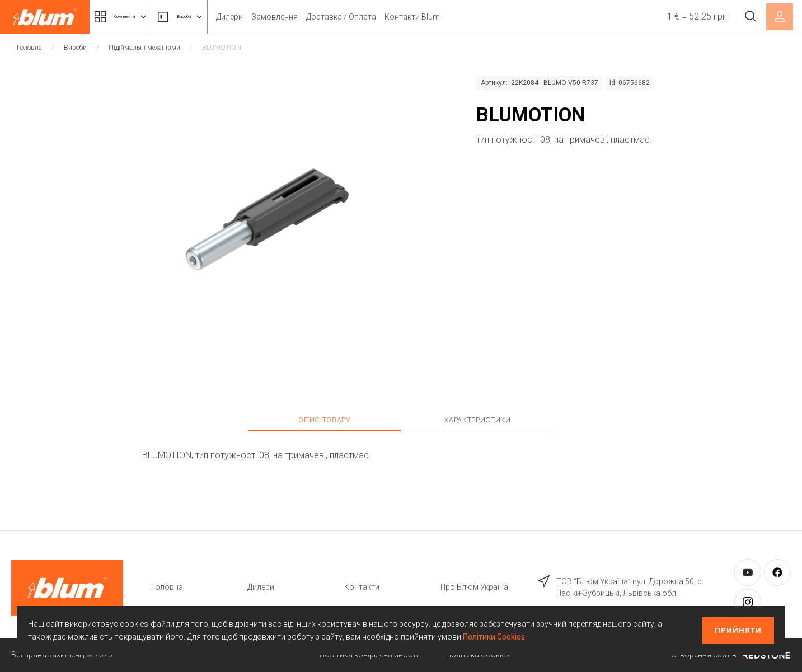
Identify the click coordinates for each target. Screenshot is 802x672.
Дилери (276, 17)
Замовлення (321, 17)
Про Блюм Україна (474, 587)
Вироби (215, 17)
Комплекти (133, 17)
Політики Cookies (494, 637)
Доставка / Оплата (388, 17)
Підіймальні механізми (144, 48)
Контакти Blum (459, 17)
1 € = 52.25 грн (689, 17)
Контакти (362, 587)
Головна (29, 48)
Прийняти (738, 630)
